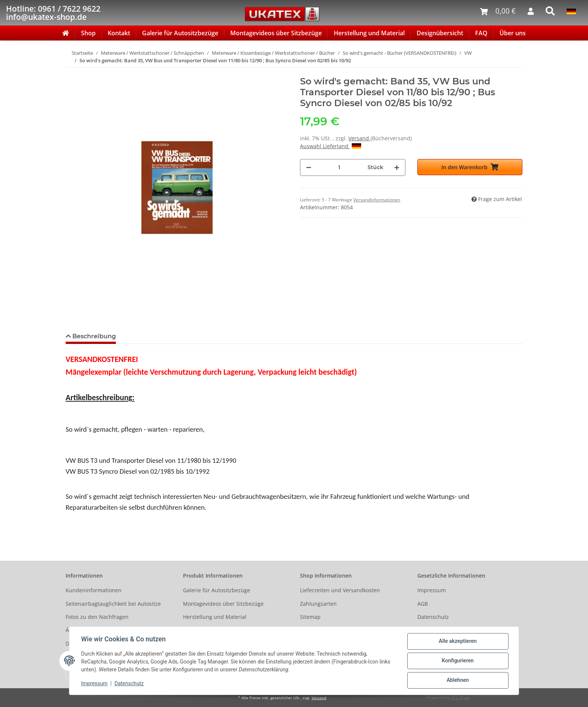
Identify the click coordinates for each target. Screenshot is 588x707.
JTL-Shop (461, 697)
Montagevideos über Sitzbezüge (276, 33)
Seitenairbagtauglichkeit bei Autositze (113, 604)
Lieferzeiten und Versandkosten (340, 590)
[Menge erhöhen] (397, 167)
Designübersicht (440, 33)
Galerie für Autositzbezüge (180, 33)
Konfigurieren (457, 661)
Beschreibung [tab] (93, 336)
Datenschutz (433, 617)
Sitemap (310, 617)
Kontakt (119, 33)
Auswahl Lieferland (331, 146)
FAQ (481, 33)
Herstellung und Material (369, 33)
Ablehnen (457, 680)
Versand (359, 138)
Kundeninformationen (94, 590)
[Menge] (339, 167)
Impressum (432, 590)
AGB (423, 604)
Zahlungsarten (318, 604)
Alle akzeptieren (457, 641)
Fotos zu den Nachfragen (97, 617)
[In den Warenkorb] (72, 72)
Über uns (513, 33)
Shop (88, 33)
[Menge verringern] (309, 167)
